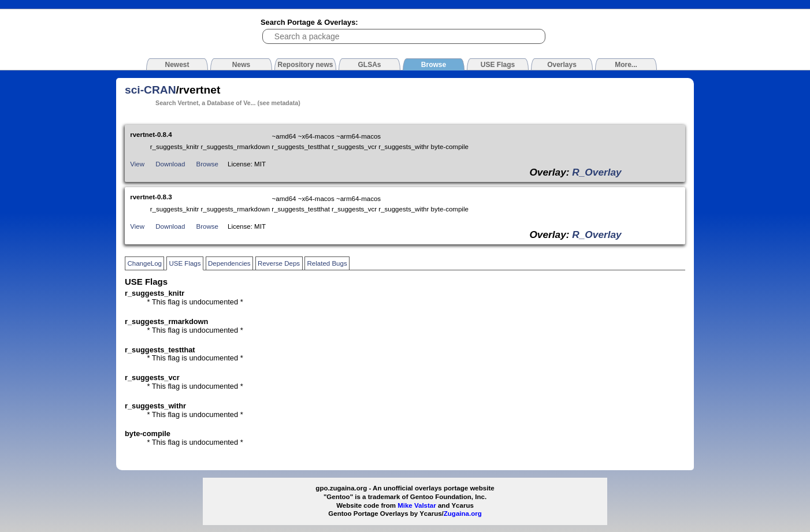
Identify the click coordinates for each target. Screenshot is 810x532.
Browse (207, 164)
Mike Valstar (417, 505)
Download (170, 164)
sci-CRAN (151, 90)
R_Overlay (597, 172)
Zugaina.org (463, 514)
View (137, 164)
